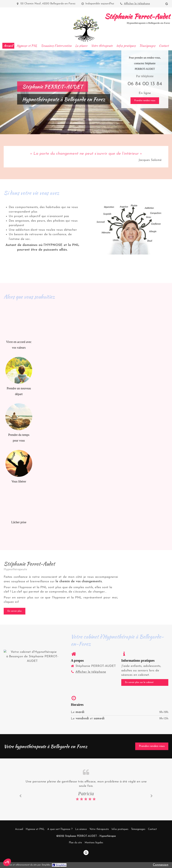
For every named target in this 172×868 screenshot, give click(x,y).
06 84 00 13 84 (145, 84)
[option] (86, 790)
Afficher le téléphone (137, 4)
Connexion (161, 865)
